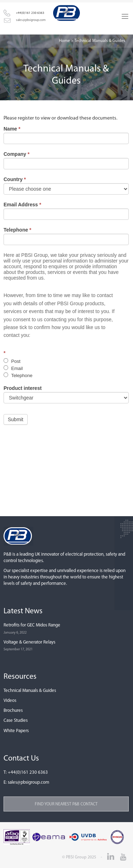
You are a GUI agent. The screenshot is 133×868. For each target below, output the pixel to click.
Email (13, 368)
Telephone (17, 230)
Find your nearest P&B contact (66, 804)
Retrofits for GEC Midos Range (32, 625)
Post (12, 361)
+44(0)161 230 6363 (28, 772)
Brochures (13, 711)
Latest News (23, 611)
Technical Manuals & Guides (30, 691)
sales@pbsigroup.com (29, 782)
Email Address (22, 205)
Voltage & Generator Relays (29, 642)
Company (16, 154)
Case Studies (16, 721)
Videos (10, 701)
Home (64, 41)
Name (12, 129)
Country (15, 179)
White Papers (16, 731)
